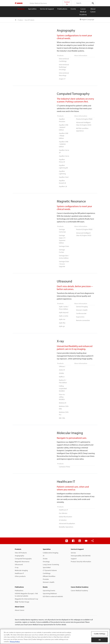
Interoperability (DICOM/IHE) (81, 550)
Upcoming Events (49, 585)
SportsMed (47, 562)
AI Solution (63, 515)
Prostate (46, 574)
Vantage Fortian (62, 248)
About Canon (93, 10)
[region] (55, 636)
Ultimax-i (62, 363)
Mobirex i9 (63, 398)
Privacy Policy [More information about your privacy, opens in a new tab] (15, 642)
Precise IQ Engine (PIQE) (84, 118)
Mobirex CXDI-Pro (64, 409)
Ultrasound (19, 559)
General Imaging (82, 304)
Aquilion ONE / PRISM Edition (64, 135)
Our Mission (63, 508)
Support (74, 553)
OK (100, 640)
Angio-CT (62, 78)
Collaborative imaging (51, 547)
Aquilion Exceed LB (62, 180)
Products (21, 9)
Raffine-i (62, 373)
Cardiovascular (81, 310)
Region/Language (87, 19)
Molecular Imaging (21, 565)
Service (73, 547)
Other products (20, 571)
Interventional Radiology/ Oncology (64, 67)
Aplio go (62, 323)
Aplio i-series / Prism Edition (64, 305)
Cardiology (47, 568)
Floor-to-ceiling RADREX (62, 393)
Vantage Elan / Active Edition (64, 254)
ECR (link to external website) (53, 591)
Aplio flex (62, 319)
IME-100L (62, 413)
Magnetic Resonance (22, 556)
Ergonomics (80, 314)
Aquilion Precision (62, 120)
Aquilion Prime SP (62, 159)
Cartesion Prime (64, 462)
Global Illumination (66, 511)
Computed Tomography (23, 553)
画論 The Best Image (22, 596)
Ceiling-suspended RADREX (63, 384)
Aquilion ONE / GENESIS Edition (64, 143)
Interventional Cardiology (64, 60)
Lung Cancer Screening (51, 559)
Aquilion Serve (64, 155)
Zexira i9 (62, 366)
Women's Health (49, 576)
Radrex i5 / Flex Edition (63, 377)
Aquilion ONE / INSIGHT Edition (64, 127)
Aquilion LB (63, 184)
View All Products (29, 20)
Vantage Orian (64, 244)
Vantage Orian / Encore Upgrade (64, 261)
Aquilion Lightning (62, 171)
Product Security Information (81, 556)
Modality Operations (66, 521)
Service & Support (47, 9)
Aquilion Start (64, 175)
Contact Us (67, 3)
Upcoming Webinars (50, 588)
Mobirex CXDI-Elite (64, 403)
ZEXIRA (61, 369)
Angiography (19, 550)
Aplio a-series (64, 313)
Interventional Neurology (64, 74)
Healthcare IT (63, 505)
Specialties (32, 9)
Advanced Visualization (67, 518)
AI (44, 550)
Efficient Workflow (49, 571)
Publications (62, 9)
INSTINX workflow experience (82, 129)
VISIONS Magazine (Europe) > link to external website (26, 589)
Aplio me (62, 316)
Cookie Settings (100, 634)
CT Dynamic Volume (50, 565)
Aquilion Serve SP (64, 150)
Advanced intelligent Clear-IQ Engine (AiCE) (84, 123)
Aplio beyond (64, 310)
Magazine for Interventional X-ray (26, 593)
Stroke (45, 553)
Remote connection (83, 317)
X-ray (17, 562)
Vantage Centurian (62, 229)
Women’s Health (82, 307)
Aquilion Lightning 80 (63, 165)
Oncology (46, 556)
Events (73, 9)
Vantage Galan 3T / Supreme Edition (62, 237)
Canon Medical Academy (83, 12)
